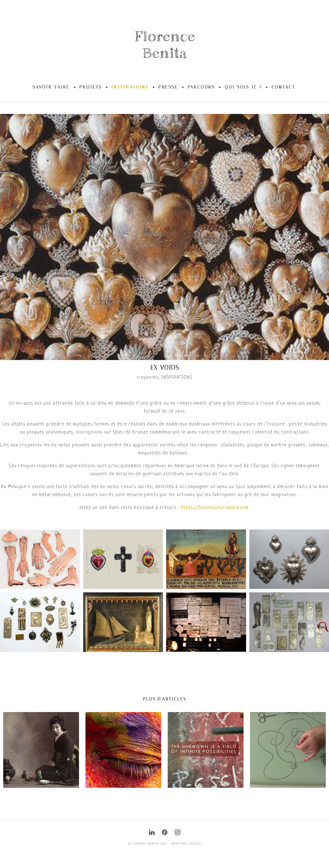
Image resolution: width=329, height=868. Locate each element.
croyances (147, 377)
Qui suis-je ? (243, 87)
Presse (168, 87)
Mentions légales (186, 844)
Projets (91, 87)
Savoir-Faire (51, 87)
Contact (283, 87)
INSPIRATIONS (177, 377)
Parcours (201, 87)
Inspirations (130, 87)
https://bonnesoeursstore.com (215, 508)
